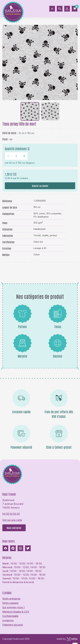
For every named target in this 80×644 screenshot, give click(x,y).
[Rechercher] (60, 9)
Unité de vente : (10, 133)
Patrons (22, 316)
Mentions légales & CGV (16, 612)
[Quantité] (16, 156)
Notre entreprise (11, 599)
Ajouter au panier (40, 186)
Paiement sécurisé (13, 625)
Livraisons (8, 620)
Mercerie (22, 346)
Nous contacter (14, 528)
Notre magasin (11, 603)
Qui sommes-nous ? (14, 607)
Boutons (58, 346)
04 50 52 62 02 (11, 514)
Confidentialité (10, 616)
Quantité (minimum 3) (17, 149)
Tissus (58, 316)
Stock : (6, 139)
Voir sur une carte (12, 520)
